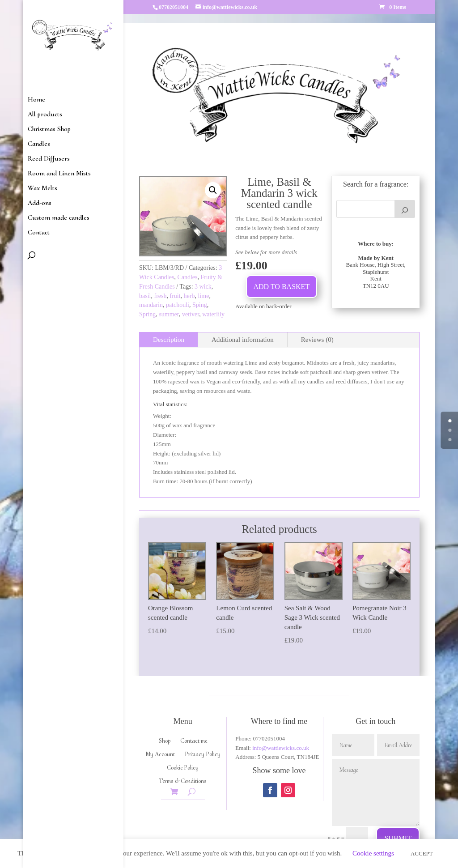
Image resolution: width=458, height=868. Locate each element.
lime (203, 296)
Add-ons (40, 203)
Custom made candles (59, 218)
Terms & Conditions (183, 781)
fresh (160, 296)
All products (45, 115)
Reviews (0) (317, 340)
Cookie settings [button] (373, 853)
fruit (175, 296)
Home (36, 100)
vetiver (191, 314)
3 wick (203, 287)
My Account (160, 755)
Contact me (194, 741)
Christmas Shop (49, 130)
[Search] (405, 209)
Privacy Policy (203, 755)
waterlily (213, 314)
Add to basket (282, 287)
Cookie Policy (183, 768)
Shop (165, 741)
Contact (39, 233)
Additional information (243, 340)
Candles (39, 144)
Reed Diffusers (49, 159)
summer (169, 314)
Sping (200, 305)
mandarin (151, 305)
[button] (213, 190)
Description (169, 340)
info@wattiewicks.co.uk (281, 748)
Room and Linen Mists (59, 174)
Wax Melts (42, 189)
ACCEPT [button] (422, 853)
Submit (398, 838)
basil (145, 296)
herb (189, 296)
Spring (147, 314)
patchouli (178, 305)
